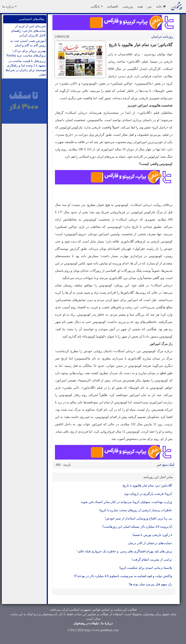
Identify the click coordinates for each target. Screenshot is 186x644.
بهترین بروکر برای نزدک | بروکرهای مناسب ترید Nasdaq (26, 53)
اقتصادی (113, 6)
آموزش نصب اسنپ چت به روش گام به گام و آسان (28, 43)
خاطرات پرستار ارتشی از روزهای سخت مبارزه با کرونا (136, 510)
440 (58, 465)
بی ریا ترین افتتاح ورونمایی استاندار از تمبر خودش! (138, 518)
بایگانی (97, 6)
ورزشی (128, 6)
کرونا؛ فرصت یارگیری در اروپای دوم (148, 494)
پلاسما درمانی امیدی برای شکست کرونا (146, 568)
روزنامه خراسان (162, 37)
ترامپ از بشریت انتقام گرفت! (152, 560)
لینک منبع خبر (165, 465)
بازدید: (67, 465)
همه (140, 6)
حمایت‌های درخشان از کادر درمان (150, 543)
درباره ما (9, 6)
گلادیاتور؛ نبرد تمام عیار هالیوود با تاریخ (147, 486)
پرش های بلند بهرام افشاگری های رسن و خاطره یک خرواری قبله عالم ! (124, 551)
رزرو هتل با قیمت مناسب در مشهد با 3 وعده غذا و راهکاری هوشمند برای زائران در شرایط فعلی (26, 68)
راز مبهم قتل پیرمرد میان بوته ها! (150, 584)
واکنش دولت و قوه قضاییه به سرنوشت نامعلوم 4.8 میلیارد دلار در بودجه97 (123, 576)
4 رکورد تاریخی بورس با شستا (152, 535)
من (149, 6)
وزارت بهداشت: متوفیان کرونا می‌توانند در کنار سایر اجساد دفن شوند (127, 502)
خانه (161, 6)
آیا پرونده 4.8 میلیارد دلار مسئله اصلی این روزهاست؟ (137, 527)
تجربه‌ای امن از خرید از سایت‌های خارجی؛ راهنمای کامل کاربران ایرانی (28, 31)
